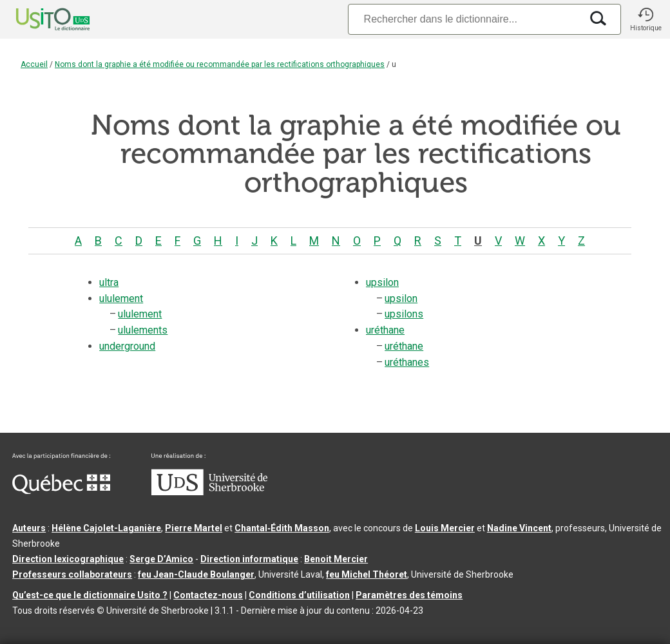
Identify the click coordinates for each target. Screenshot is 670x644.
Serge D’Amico (161, 559)
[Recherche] (464, 19)
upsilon (382, 282)
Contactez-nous (208, 595)
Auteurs (29, 528)
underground (127, 346)
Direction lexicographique (68, 559)
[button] (646, 19)
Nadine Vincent (519, 528)
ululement (121, 298)
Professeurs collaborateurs (72, 574)
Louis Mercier (445, 528)
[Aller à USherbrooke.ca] (209, 492)
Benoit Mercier (336, 559)
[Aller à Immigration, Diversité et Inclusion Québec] (61, 491)
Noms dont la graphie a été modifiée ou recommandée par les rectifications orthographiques (220, 64)
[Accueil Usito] (39, 19)
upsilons (404, 314)
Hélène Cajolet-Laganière (106, 528)
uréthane (385, 330)
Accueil (34, 64)
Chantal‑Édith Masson (282, 528)
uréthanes (407, 362)
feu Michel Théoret (367, 574)
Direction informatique (249, 559)
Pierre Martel (194, 528)
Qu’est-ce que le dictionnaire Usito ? (90, 595)
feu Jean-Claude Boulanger (196, 574)
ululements (143, 330)
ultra (109, 282)
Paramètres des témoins (409, 595)
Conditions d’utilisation (299, 595)
